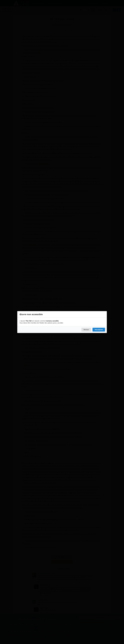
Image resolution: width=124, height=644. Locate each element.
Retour (86, 330)
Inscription (99, 330)
